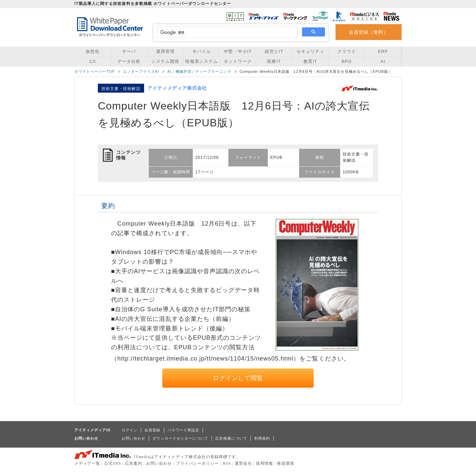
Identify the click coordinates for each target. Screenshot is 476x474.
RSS (227, 463)
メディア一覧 (87, 463)
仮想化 (93, 51)
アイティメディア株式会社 (177, 88)
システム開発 (165, 61)
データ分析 (129, 61)
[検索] (226, 32)
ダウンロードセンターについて (180, 438)
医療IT (274, 61)
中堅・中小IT (238, 51)
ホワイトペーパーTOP (95, 71)
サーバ (129, 51)
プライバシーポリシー (198, 463)
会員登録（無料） (369, 32)
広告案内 (134, 463)
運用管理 (165, 51)
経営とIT (274, 51)
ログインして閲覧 (238, 378)
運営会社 (243, 463)
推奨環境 (286, 463)
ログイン (130, 430)
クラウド (347, 51)
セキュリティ (310, 51)
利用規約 (262, 438)
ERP (383, 51)
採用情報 (264, 463)
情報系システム (201, 61)
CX (93, 61)
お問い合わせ (134, 438)
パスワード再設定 (184, 430)
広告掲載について (231, 438)
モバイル (202, 51)
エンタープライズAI (141, 71)
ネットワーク (238, 61)
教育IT (310, 61)
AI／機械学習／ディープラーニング (199, 71)
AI (383, 61)
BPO (347, 61)
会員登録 (152, 430)
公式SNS (113, 463)
